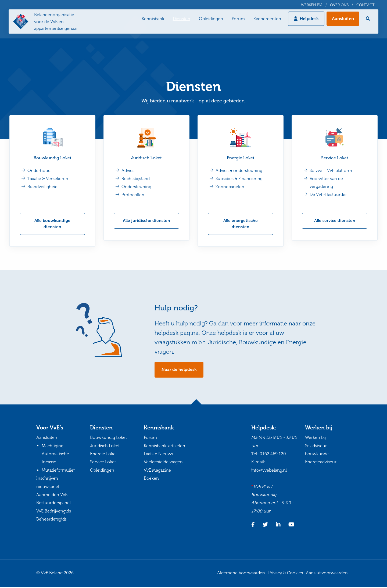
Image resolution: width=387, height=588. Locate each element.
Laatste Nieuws (158, 455)
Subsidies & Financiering (240, 179)
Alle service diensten (335, 221)
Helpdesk (308, 20)
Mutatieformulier (58, 472)
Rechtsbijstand (136, 179)
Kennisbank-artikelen (164, 447)
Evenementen (266, 20)
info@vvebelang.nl (269, 472)
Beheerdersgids (51, 520)
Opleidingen (210, 20)
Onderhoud (40, 171)
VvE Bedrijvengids (54, 512)
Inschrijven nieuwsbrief (48, 484)
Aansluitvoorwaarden (327, 574)
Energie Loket (241, 158)
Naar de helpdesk (179, 371)
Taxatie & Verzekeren (48, 179)
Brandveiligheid (43, 187)
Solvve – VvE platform (331, 171)
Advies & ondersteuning (239, 171)
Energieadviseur (321, 463)
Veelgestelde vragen (163, 463)
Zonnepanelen (230, 187)
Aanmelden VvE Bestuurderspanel (53, 500)
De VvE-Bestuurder (329, 195)
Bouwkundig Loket (53, 158)
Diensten (180, 20)
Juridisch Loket (146, 158)
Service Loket (335, 158)
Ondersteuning (137, 187)
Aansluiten (342, 20)
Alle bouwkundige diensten (52, 224)
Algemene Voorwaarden (241, 574)
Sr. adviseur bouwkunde (317, 451)
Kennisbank (152, 20)
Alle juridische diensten (147, 221)
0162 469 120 (273, 455)
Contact (365, 5)
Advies (128, 171)
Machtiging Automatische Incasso (55, 455)
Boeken (151, 480)
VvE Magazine (157, 472)
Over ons (339, 5)
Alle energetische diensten (241, 224)
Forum (237, 20)
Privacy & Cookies (286, 574)
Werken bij (312, 5)
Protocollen (133, 195)
